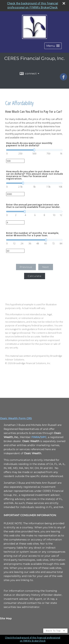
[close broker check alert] (64, 3)
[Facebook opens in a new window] (63, 79)
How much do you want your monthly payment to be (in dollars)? (29, 144)
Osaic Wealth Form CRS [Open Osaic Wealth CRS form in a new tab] (16, 418)
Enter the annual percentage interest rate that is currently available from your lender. (33, 206)
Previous (26, 267)
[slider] (34, 150)
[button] (53, 46)
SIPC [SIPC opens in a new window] (44, 437)
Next (46, 267)
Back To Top (55, 631)
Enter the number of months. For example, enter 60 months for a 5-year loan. (33, 234)
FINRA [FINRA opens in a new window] (36, 437)
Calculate (35, 276)
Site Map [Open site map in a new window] (6, 618)
